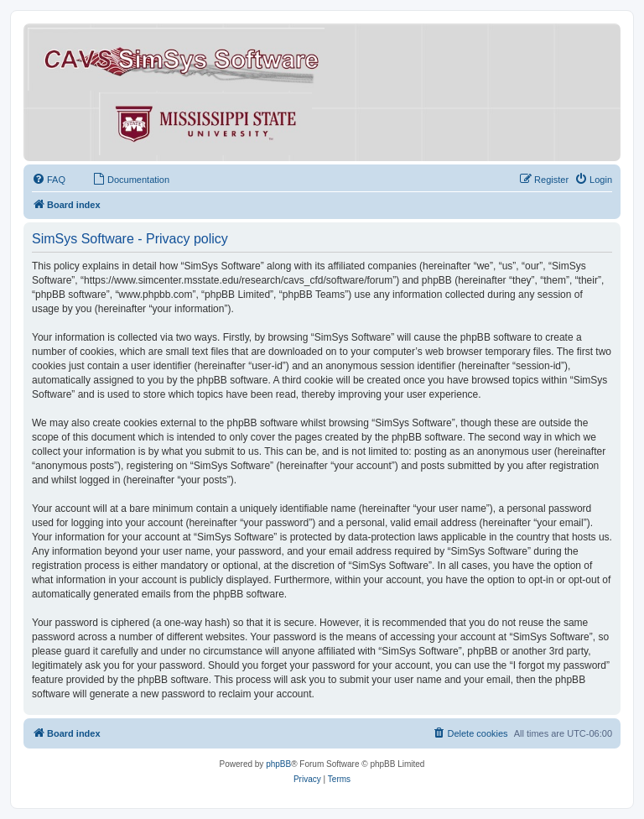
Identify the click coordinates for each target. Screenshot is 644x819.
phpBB (278, 764)
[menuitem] (49, 180)
